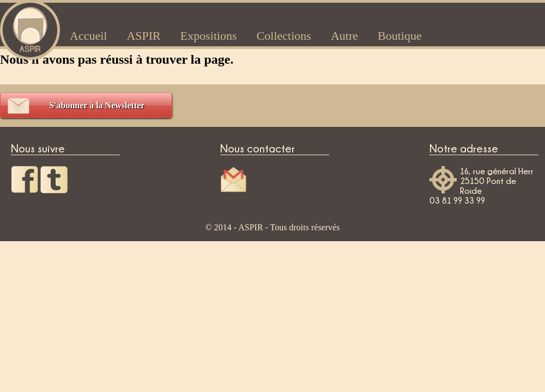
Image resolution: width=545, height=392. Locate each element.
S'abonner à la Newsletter (97, 105)
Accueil (88, 36)
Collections (284, 36)
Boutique (400, 36)
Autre (344, 36)
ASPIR (143, 36)
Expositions (209, 36)
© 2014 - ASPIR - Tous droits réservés (273, 227)
